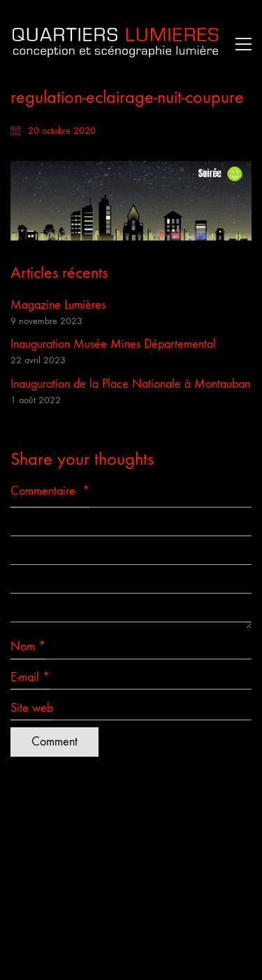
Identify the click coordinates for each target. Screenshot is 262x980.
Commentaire (50, 491)
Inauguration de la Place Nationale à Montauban (130, 384)
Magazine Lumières (58, 305)
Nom (28, 647)
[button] (240, 44)
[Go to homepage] (115, 44)
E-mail (30, 678)
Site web (32, 708)
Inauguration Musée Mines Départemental (113, 344)
